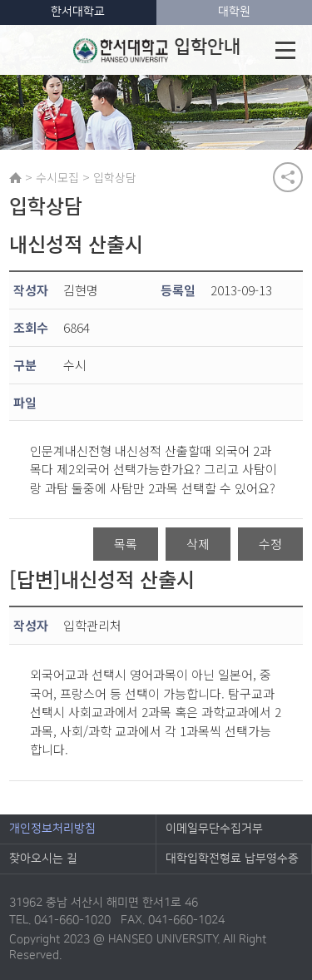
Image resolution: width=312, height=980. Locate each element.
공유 (288, 177)
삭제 (198, 544)
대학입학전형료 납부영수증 (232, 859)
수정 (270, 544)
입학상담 (115, 177)
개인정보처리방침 (52, 829)
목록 (126, 544)
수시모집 (57, 177)
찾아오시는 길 (43, 859)
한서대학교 (78, 12)
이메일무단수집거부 (214, 829)
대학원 (234, 12)
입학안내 (157, 50)
